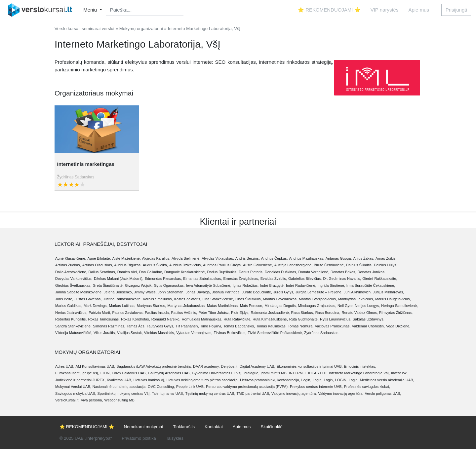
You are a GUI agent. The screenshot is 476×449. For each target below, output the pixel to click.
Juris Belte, (64, 299)
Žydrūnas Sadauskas (76, 177)
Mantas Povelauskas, (280, 299)
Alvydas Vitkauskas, (218, 258)
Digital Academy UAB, (258, 366)
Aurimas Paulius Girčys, (222, 265)
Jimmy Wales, (145, 292)
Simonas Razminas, (109, 326)
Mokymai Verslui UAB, (73, 387)
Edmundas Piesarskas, (163, 279)
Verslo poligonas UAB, (383, 393)
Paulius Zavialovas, (128, 313)
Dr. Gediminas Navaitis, (342, 279)
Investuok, (399, 373)
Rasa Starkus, (303, 313)
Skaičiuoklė (271, 427)
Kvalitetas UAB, (119, 380)
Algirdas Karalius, (156, 258)
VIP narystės (385, 10)
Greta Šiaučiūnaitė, (108, 285)
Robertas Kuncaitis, (71, 319)
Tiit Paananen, (187, 326)
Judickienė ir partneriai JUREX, (80, 380)
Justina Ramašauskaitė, (122, 299)
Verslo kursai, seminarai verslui (84, 29)
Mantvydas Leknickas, (356, 299)
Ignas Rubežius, (245, 285)
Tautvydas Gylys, (160, 326)
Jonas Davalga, (198, 292)
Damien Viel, (128, 272)
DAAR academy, (206, 366)
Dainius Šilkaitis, (359, 265)
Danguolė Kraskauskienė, (185, 272)
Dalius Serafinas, (102, 272)
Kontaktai (214, 427)
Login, (306, 380)
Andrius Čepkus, (275, 258)
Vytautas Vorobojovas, (194, 333)
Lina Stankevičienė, (218, 299)
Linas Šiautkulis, (249, 299)
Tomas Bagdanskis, (239, 326)
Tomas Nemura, (301, 326)
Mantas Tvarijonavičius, (318, 299)
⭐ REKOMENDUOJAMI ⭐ (329, 10)
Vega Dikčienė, (398, 326)
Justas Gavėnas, (88, 299)
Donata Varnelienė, (314, 272)
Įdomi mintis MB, (274, 373)
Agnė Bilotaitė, (99, 258)
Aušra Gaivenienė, (258, 265)
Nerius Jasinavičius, (71, 313)
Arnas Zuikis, (386, 258)
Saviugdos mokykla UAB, (76, 393)
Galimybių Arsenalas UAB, (169, 373)
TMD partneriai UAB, (253, 393)
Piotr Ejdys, (240, 313)
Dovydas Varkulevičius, (74, 279)
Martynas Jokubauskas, (186, 306)
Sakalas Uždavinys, (369, 319)
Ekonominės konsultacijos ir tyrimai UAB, (310, 366)
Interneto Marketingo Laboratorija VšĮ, (359, 373)
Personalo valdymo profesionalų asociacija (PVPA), (247, 387)
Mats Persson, (252, 306)
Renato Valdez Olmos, (360, 313)
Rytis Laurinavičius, (336, 319)
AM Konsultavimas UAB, (95, 366)
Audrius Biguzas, (128, 265)
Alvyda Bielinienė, (186, 258)
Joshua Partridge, (226, 292)
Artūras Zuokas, (68, 265)
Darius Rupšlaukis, (222, 272)
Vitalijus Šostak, (130, 333)
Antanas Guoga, (339, 258)
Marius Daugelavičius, (393, 299)
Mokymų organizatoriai (141, 29)
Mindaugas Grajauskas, (317, 306)
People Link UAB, (190, 387)
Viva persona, (92, 400)
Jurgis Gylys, (284, 292)
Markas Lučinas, (122, 306)
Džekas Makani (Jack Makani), (119, 279)
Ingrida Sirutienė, (331, 285)
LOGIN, (341, 380)
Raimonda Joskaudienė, (270, 313)
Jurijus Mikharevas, (388, 292)
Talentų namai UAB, (168, 393)
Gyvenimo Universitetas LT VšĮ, (217, 373)
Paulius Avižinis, (184, 313)
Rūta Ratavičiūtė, (238, 319)
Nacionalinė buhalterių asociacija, (119, 387)
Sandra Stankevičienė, (73, 326)
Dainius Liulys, (386, 265)
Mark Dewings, (96, 306)
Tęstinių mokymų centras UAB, (210, 393)
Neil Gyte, (345, 306)
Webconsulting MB (119, 400)
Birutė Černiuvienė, (329, 265)
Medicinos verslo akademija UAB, (387, 380)
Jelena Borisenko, (118, 292)
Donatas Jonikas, (372, 272)
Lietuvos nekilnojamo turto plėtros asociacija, (203, 380)
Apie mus (419, 10)
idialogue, (251, 373)
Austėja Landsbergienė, (294, 265)
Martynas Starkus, (152, 306)
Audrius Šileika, (155, 265)
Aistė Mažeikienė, (127, 258)
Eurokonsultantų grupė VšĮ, (77, 373)
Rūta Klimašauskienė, (270, 319)
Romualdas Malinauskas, (202, 319)
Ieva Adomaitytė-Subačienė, (208, 285)
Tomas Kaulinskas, (271, 326)
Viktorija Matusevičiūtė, (74, 333)
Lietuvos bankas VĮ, (149, 380)
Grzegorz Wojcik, (139, 285)
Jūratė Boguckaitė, (257, 292)
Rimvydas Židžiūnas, (396, 313)
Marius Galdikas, (69, 306)
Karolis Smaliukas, (158, 299)
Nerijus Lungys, (367, 306)
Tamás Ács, (136, 326)
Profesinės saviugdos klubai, (367, 387)
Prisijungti (456, 10)
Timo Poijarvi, (211, 326)
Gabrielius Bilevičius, (305, 279)
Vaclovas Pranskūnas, (333, 326)
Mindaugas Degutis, (280, 306)
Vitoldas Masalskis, (159, 333)
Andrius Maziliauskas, (306, 258)
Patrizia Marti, (100, 313)
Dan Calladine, (151, 272)
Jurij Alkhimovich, (358, 292)
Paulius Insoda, (157, 313)
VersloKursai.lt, (67, 400)
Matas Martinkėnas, (223, 306)
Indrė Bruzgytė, (272, 285)
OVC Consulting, (161, 387)
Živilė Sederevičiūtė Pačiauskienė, (275, 333)
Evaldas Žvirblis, (274, 279)
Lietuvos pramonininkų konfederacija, (270, 380)
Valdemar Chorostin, (368, 326)
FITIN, (106, 373)
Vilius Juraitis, (105, 333)
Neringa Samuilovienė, (399, 306)
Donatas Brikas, (343, 272)
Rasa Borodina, (328, 313)
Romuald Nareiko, (166, 319)
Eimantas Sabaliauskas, (202, 279)
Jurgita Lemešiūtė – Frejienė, (319, 292)
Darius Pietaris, (251, 272)
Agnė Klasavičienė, (71, 258)
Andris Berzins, (248, 258)
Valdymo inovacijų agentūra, (294, 393)
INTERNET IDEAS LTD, (308, 373)
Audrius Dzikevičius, (185, 265)
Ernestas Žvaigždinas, (241, 279)
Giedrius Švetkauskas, (73, 285)
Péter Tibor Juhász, (214, 313)
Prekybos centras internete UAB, (316, 387)
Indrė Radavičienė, (301, 285)
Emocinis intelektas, (360, 366)
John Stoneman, (171, 292)
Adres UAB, (65, 366)
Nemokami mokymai (144, 427)
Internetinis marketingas (86, 164)
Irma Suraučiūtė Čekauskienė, (371, 285)
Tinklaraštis (184, 427)
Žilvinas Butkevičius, (230, 333)
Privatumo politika (139, 438)
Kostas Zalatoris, (188, 299)
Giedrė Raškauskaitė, (380, 279)
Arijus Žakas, (364, 258)
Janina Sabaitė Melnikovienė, (79, 292)
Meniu (91, 10)
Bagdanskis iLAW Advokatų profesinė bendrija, (154, 366)
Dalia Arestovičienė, (71, 272)
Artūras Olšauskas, (98, 265)
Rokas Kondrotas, (135, 319)
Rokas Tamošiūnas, (104, 319)
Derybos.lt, (230, 366)
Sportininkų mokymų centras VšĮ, (124, 393)
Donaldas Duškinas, (281, 272)
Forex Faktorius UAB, (129, 373)
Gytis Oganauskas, (169, 285)
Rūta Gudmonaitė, (304, 319)
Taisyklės (175, 438)
